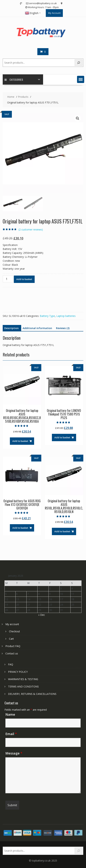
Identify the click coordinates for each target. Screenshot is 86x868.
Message (14, 753)
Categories (14, 79)
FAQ (11, 664)
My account (12, 624)
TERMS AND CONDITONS (23, 686)
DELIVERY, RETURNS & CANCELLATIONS (32, 694)
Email (11, 734)
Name (10, 714)
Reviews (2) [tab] (63, 328)
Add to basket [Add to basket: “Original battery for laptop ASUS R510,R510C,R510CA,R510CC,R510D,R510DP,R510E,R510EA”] (20, 441)
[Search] (79, 63)
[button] (81, 79)
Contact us (12, 653)
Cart (11, 639)
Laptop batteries (66, 316)
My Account (54, 13)
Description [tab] (11, 328)
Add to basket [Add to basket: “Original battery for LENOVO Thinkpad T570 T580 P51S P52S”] (62, 437)
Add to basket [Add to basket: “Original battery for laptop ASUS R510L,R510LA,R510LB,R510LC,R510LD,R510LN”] (62, 531)
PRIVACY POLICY (18, 672)
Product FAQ (13, 646)
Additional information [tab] (37, 328)
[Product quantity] (8, 279)
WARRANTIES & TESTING (23, 679)
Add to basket (24, 279)
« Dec (42, 615)
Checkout (14, 631)
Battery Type (47, 316)
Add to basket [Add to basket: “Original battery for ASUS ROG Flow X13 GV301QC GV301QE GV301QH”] (20, 528)
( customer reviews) (31, 229)
